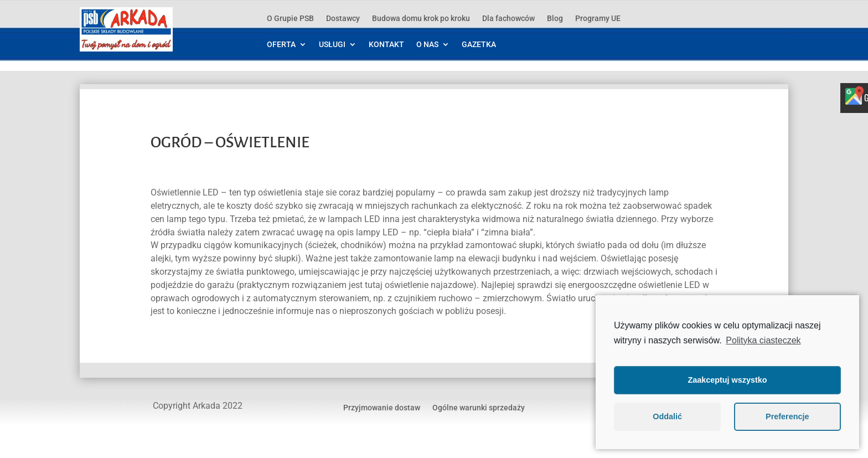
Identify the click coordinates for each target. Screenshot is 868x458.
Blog (555, 19)
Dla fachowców (508, 19)
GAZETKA (479, 45)
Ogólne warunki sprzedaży (479, 407)
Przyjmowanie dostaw (382, 407)
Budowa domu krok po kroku (421, 19)
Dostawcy (343, 19)
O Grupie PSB (290, 19)
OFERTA (281, 45)
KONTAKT (386, 45)
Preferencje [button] (787, 416)
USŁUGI (332, 45)
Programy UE (598, 19)
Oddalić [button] (667, 416)
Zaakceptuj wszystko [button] (727, 380)
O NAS (427, 45)
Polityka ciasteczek (763, 340)
